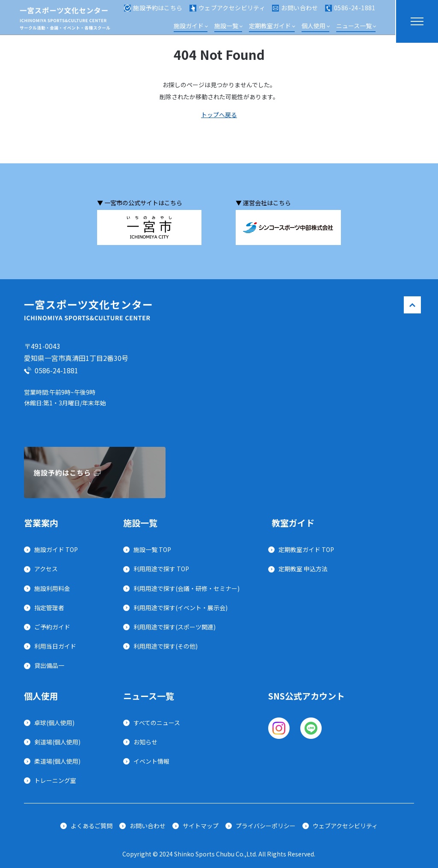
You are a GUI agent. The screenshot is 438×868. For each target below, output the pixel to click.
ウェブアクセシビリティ (228, 12)
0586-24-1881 (350, 12)
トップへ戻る (219, 115)
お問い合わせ (295, 12)
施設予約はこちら (153, 12)
